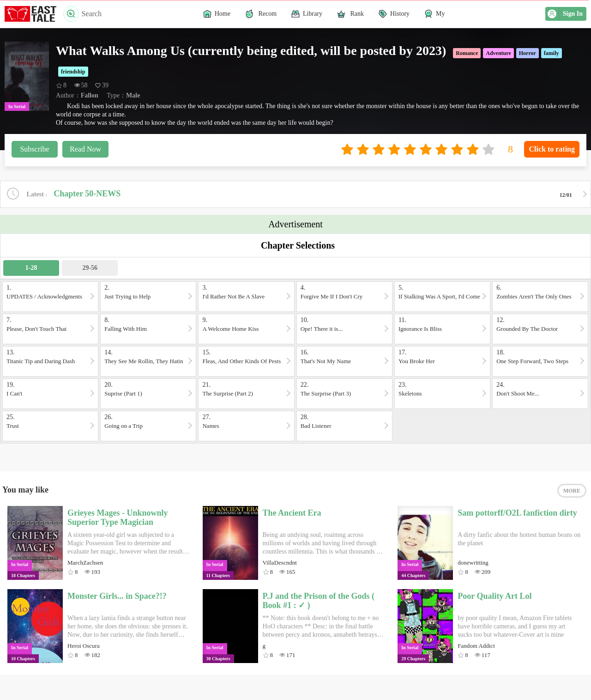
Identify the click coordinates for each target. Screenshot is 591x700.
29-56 (90, 268)
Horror (528, 53)
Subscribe (34, 149)
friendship (73, 72)
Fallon (90, 95)
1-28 (31, 268)
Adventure (498, 53)
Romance (467, 53)
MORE (572, 491)
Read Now (85, 149)
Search (82, 14)
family (552, 53)
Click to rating (552, 149)
